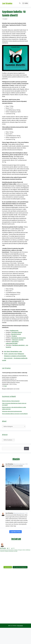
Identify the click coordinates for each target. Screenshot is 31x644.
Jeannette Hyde (12, 354)
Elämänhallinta (14, 351)
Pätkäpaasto (21, 354)
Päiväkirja (14, 336)
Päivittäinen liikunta (17, 332)
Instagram (16, 539)
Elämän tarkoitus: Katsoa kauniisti (11, 401)
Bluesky (16, 459)
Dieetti (6, 354)
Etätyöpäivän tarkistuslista (18, 338)
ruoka (20, 351)
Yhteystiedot (20, 626)
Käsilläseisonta (14, 331)
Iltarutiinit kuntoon (16, 334)
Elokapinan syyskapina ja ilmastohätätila (15, 356)
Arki (5, 351)
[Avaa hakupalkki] (20, 3)
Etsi (26, 448)
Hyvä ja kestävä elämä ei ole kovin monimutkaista (15, 414)
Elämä (8, 351)
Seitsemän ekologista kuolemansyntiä (12, 411)
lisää (5, 386)
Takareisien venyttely (18, 340)
